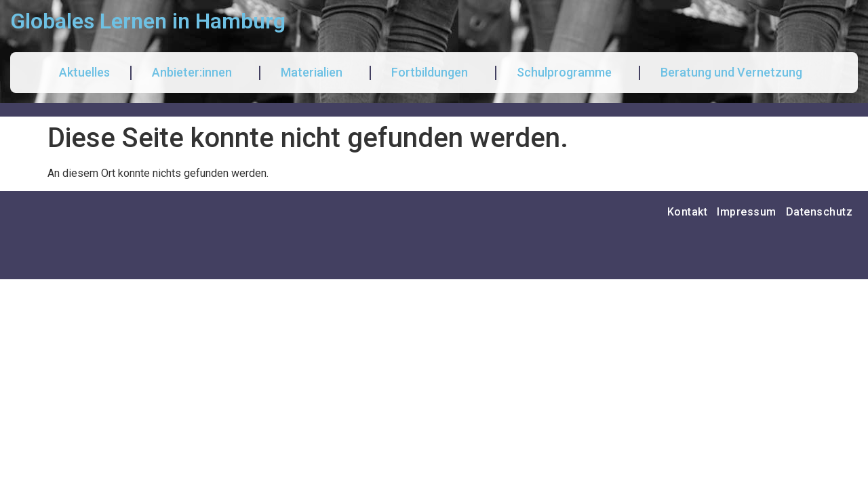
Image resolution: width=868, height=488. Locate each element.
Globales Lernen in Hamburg (148, 21)
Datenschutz (820, 212)
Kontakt (688, 212)
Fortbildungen (433, 72)
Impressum (747, 212)
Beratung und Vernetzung (735, 72)
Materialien (315, 72)
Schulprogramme (568, 72)
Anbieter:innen (195, 72)
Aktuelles (84, 72)
